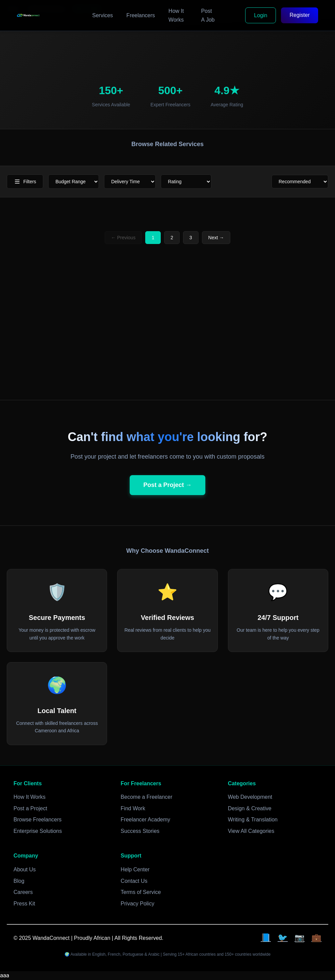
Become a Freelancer (146, 797)
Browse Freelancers (37, 820)
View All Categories (251, 831)
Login (261, 15)
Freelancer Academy (145, 820)
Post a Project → (167, 485)
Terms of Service (141, 892)
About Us (25, 869)
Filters (25, 182)
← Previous (123, 238)
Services (102, 15)
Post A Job (208, 15)
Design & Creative (250, 808)
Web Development (250, 797)
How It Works (176, 15)
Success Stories (140, 831)
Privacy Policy (137, 904)
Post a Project (30, 808)
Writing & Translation (253, 820)
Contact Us (134, 881)
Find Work (133, 808)
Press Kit (24, 904)
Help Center (135, 869)
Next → (216, 238)
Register (300, 15)
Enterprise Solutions (38, 831)
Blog (19, 881)
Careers (23, 892)
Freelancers (140, 15)
